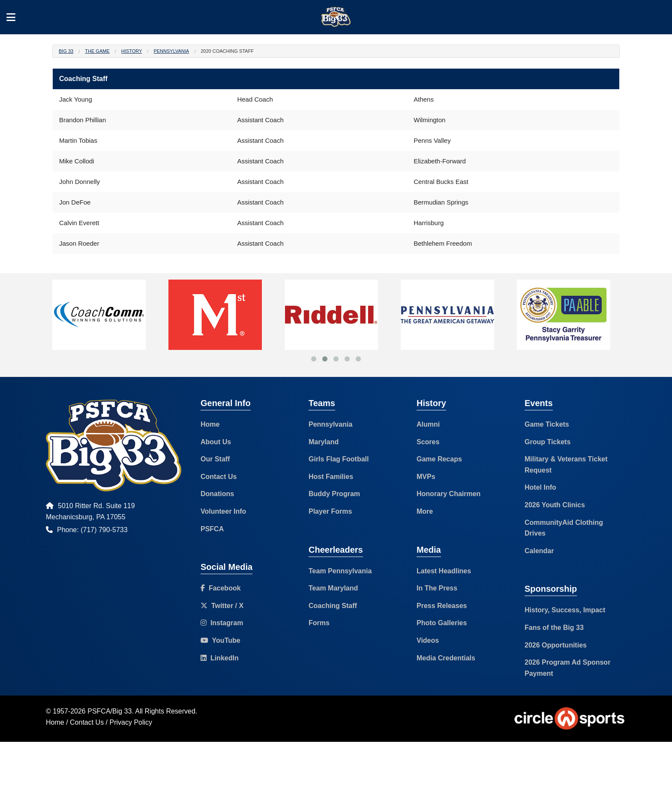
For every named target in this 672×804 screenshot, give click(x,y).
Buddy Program (334, 494)
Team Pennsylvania (340, 571)
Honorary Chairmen (448, 494)
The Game (97, 51)
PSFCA (212, 529)
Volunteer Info (223, 511)
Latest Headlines (444, 571)
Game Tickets (547, 424)
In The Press (437, 588)
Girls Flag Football (339, 459)
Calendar (539, 551)
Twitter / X (222, 606)
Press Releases (442, 606)
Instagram (222, 623)
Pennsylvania (171, 51)
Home (210, 424)
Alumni (428, 424)
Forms (319, 623)
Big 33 (66, 51)
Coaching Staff (333, 606)
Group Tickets (547, 442)
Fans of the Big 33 (554, 628)
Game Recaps (439, 459)
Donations (217, 494)
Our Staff (215, 459)
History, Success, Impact (565, 610)
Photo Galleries (442, 623)
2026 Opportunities (556, 645)
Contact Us (219, 477)
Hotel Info (540, 487)
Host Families (331, 477)
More (425, 511)
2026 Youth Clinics (555, 505)
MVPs (426, 477)
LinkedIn (220, 658)
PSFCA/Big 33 (109, 711)
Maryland (324, 442)
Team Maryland (333, 588)
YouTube (220, 640)
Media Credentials (446, 658)
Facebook (221, 588)
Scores (428, 442)
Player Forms (330, 511)
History (132, 51)
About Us (216, 442)
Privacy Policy (131, 722)
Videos (428, 640)
